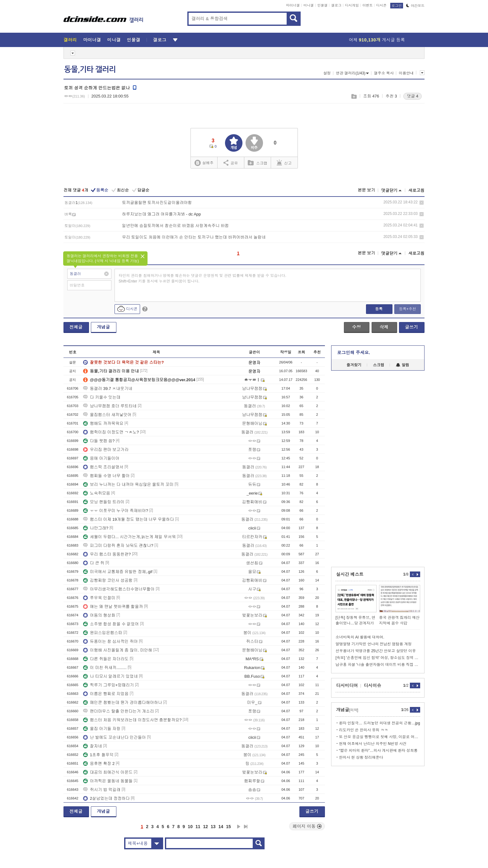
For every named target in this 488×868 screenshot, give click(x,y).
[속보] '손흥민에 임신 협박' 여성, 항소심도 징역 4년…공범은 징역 (378, 658)
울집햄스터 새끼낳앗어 (107, 415)
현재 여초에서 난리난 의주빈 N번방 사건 (373, 744)
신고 (284, 163)
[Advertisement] (378, 469)
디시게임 (352, 5)
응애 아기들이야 (101, 458)
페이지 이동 (307, 826)
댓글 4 (413, 96)
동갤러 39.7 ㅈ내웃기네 (108, 389)
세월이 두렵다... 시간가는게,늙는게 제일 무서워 (129, 537)
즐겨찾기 (354, 365)
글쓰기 (411, 327)
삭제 (422, 203)
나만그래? (96, 528)
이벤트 (367, 5)
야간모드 (415, 6)
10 (190, 827)
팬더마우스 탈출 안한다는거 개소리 (119, 711)
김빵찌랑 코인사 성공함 (108, 580)
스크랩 (354, 96)
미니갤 (309, 5)
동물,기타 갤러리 (90, 69)
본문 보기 (366, 190)
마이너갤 (293, 5)
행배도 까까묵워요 (103, 423)
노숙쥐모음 (97, 493)
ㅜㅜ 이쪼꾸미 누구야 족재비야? (116, 511)
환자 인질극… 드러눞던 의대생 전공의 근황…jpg (380, 723)
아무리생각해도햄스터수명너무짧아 (119, 589)
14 (221, 827)
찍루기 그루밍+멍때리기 (108, 685)
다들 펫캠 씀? (99, 441)
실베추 (204, 163)
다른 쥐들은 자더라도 (106, 659)
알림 (403, 365)
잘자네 (93, 746)
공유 (231, 163)
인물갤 (323, 5)
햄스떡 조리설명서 (103, 467)
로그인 (397, 6)
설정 (327, 73)
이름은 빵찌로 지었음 (106, 694)
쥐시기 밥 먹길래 (102, 790)
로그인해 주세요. (354, 353)
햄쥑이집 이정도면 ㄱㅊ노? (111, 432)
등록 (379, 309)
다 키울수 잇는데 (102, 397)
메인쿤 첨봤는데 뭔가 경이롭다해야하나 (123, 702)
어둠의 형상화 (99, 615)
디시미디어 (347, 685)
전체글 (76, 327)
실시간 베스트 (350, 574)
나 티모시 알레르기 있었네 (110, 676)
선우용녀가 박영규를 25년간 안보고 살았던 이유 (376, 651)
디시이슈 (373, 685)
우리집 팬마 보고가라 (106, 450)
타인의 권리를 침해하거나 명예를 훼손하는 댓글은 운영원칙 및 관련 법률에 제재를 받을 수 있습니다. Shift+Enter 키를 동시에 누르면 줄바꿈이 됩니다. (202, 278)
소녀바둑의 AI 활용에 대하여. (360, 637)
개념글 (103, 327)
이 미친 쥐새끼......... (105, 668)
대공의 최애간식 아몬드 (108, 772)
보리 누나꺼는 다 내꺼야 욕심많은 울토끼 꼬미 (128, 484)
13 (213, 827)
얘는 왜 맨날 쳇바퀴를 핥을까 (113, 607)
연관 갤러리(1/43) (352, 73)
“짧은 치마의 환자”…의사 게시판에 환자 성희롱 (378, 751)
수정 (356, 327)
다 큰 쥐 (94, 563)
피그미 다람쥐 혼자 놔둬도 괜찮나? (118, 545)
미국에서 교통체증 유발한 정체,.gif (118, 572)
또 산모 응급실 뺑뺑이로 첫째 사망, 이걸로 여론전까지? (380, 737)
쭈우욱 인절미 (99, 598)
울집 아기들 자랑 (102, 729)
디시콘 (381, 5)
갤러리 (70, 40)
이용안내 (406, 73)
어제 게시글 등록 (377, 40)
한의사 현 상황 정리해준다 (361, 757)
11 (198, 827)
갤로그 (336, 5)
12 (206, 827)
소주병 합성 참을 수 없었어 (111, 624)
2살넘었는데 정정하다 (106, 798)
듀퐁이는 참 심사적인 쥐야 (110, 641)
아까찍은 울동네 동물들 (108, 781)
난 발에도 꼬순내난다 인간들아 (115, 737)
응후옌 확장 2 (99, 764)
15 (228, 827)
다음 (239, 827)
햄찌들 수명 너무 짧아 (106, 476)
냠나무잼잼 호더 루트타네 (110, 406)
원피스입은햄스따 (103, 633)
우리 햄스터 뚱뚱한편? (107, 554)
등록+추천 (408, 309)
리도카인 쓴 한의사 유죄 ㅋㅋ (363, 730)
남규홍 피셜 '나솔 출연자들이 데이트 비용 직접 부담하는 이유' (378, 665)
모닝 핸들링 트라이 (104, 502)
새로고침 (416, 190)
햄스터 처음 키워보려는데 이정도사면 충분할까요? (132, 720)
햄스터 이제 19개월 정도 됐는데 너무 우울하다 (129, 519)
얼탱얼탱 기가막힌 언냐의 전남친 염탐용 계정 (374, 644)
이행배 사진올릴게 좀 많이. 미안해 (118, 650)
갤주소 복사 (384, 73)
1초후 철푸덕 (98, 755)
